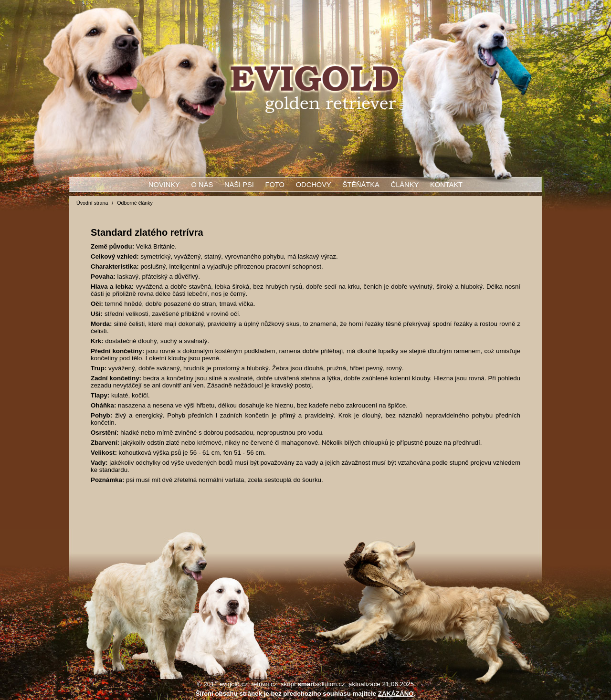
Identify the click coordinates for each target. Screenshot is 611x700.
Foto (275, 185)
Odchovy (314, 185)
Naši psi (239, 185)
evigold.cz (234, 684)
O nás (202, 185)
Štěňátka (361, 185)
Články (405, 185)
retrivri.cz (264, 684)
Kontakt (446, 185)
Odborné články (135, 203)
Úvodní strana (92, 203)
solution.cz (321, 684)
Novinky (164, 185)
